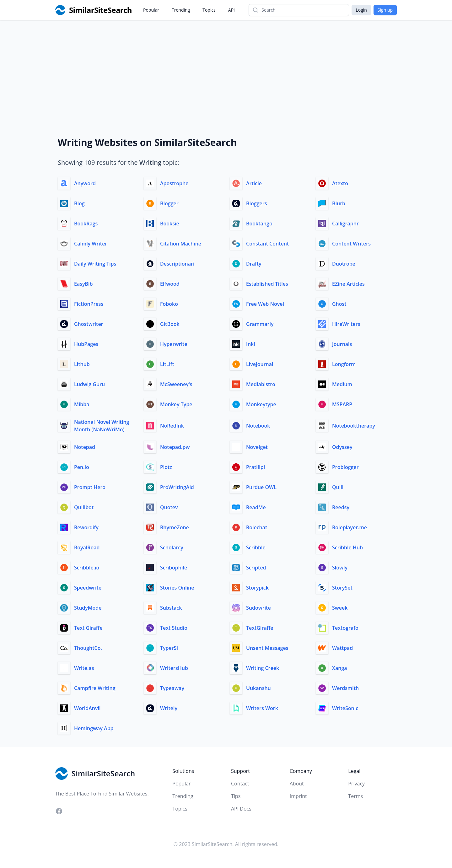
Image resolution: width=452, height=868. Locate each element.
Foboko (169, 304)
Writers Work (262, 708)
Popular (151, 10)
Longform (344, 364)
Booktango (259, 224)
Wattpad (342, 648)
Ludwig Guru (89, 384)
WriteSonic (345, 708)
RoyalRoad (87, 547)
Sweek (340, 608)
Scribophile (174, 568)
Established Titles (267, 284)
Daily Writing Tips (95, 264)
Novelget (257, 447)
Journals (342, 344)
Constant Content (267, 244)
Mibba (82, 404)
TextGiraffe (260, 628)
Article (254, 183)
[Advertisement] (226, 67)
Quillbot (84, 507)
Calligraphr (345, 224)
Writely (169, 708)
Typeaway (172, 688)
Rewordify (86, 527)
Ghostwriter (89, 324)
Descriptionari (177, 264)
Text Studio (174, 628)
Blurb (339, 203)
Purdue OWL (261, 487)
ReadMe (256, 507)
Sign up (385, 10)
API (231, 10)
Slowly (340, 568)
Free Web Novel (265, 304)
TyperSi (169, 648)
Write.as (84, 668)
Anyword (85, 183)
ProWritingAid (177, 487)
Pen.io (82, 467)
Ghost (339, 304)
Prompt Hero (90, 487)
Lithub (82, 364)
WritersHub (174, 668)
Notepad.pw (175, 447)
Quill (338, 487)
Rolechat (257, 527)
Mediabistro (261, 384)
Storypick (257, 588)
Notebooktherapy (354, 426)
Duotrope (344, 264)
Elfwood (170, 284)
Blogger (169, 203)
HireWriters (346, 324)
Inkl (251, 344)
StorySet (342, 588)
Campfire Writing (95, 688)
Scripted (256, 568)
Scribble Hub (347, 547)
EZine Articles (348, 284)
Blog (79, 203)
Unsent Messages (267, 648)
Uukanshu (258, 688)
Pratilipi (256, 467)
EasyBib (83, 284)
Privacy (356, 784)
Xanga (340, 668)
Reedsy (341, 507)
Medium (342, 384)
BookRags (86, 224)
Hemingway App (94, 728)
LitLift (167, 364)
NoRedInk (172, 426)
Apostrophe (174, 183)
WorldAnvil (87, 708)
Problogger (345, 467)
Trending (181, 10)
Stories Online (177, 588)
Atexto (340, 183)
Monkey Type (176, 404)
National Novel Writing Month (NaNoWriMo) (102, 426)
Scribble (256, 547)
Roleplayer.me (350, 527)
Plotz (166, 467)
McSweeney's (176, 384)
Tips (236, 796)
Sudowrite (258, 608)
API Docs (241, 809)
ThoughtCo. (88, 648)
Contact (240, 784)
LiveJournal (260, 364)
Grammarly (260, 324)
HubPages (86, 344)
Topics (209, 10)
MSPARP (342, 404)
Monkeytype (261, 404)
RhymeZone (175, 527)
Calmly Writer (91, 244)
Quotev (169, 507)
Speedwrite (88, 588)
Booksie (170, 224)
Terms (355, 796)
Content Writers (351, 244)
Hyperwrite (174, 344)
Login (361, 10)
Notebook (258, 426)
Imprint (298, 796)
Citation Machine (181, 244)
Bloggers (256, 203)
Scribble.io (87, 568)
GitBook (170, 324)
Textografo (345, 628)
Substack (171, 608)
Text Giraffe (88, 628)
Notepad (85, 447)
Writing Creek (263, 668)
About (297, 784)
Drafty (254, 264)
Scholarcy (172, 547)
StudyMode (88, 608)
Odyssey (342, 447)
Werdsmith (345, 688)
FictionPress (89, 304)
